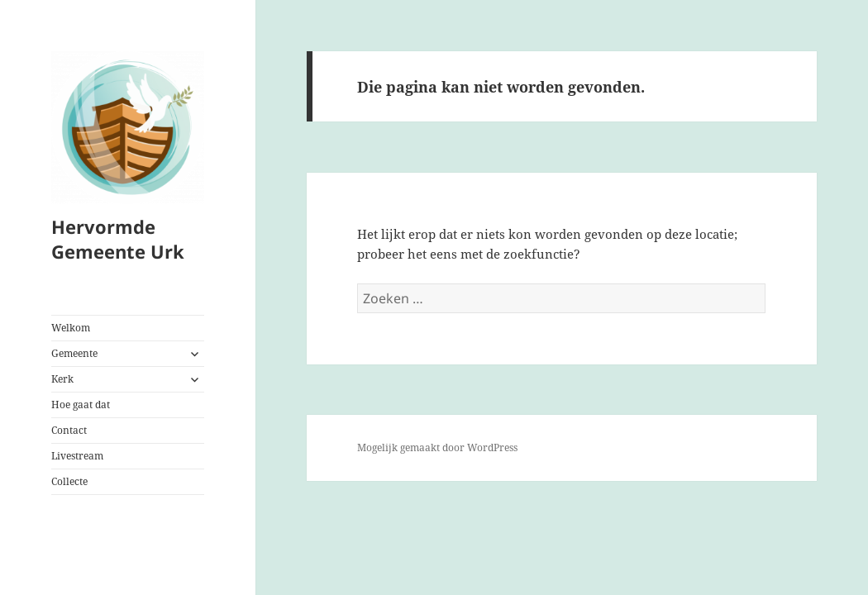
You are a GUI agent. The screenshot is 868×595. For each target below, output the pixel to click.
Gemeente (74, 353)
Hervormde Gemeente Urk (118, 239)
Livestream (77, 456)
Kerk (62, 379)
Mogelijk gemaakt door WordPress (437, 447)
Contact (69, 430)
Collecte (69, 481)
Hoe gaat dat (81, 405)
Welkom (71, 328)
